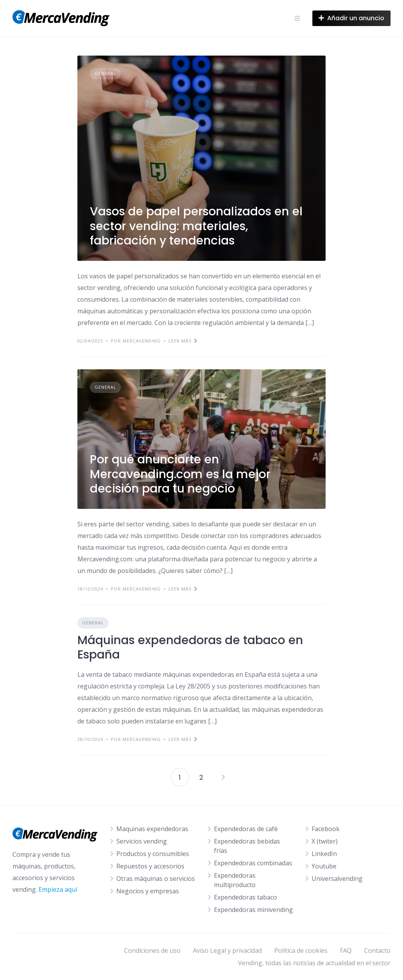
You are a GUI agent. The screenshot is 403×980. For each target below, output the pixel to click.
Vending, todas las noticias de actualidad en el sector (314, 963)
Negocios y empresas (148, 891)
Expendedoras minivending (253, 910)
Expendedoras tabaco (245, 897)
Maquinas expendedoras (152, 829)
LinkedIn (324, 854)
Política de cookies (301, 950)
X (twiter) (325, 841)
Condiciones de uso (152, 950)
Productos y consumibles (153, 854)
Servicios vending (142, 841)
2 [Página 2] (201, 777)
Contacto (377, 950)
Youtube (324, 866)
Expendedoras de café (246, 829)
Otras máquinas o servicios (156, 879)
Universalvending (337, 879)
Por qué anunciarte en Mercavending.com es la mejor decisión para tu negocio (180, 474)
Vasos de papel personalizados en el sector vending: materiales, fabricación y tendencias (196, 226)
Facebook (326, 829)
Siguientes (223, 777)
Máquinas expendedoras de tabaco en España (190, 648)
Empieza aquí (58, 889)
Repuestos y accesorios (150, 866)
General (105, 73)
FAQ (346, 950)
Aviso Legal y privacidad (227, 950)
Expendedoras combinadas (253, 863)
